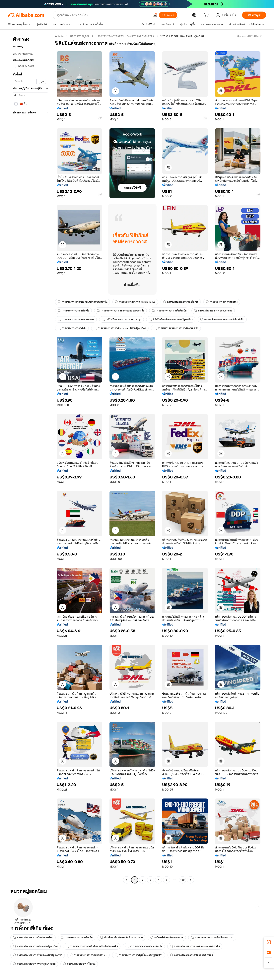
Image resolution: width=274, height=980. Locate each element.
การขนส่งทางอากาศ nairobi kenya (135, 302)
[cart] (207, 16)
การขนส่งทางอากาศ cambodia (144, 946)
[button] (155, 15)
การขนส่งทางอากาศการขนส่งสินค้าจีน (222, 319)
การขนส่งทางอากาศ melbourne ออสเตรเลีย (195, 946)
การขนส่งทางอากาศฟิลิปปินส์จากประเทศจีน (82, 302)
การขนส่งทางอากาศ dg (72, 328)
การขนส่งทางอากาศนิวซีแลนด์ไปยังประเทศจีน (92, 946)
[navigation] (30, 458)
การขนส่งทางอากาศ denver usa (213, 311)
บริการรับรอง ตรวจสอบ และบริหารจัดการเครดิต (125, 36)
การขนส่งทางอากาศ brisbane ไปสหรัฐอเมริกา (120, 328)
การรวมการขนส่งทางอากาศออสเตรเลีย (176, 328)
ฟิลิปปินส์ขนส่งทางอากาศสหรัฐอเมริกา (171, 319)
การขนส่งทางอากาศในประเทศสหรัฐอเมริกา (38, 955)
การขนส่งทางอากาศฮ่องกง (222, 302)
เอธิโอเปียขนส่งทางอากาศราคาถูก (121, 319)
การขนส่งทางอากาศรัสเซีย (73, 311)
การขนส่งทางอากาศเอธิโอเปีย (181, 302)
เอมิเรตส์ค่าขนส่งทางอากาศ (167, 938)
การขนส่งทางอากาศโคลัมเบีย (169, 311)
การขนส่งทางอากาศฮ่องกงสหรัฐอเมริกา (35, 946)
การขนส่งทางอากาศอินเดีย (77, 938)
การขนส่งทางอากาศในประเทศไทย (33, 938)
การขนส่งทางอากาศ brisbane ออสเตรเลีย (120, 311)
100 (183, 880)
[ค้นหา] (168, 15)
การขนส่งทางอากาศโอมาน (79, 964)
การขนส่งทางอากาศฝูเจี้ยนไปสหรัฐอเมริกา (139, 955)
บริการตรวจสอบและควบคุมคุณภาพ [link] (182, 36)
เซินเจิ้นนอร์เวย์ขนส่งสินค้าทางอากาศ (121, 938)
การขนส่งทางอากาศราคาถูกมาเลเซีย (34, 964)
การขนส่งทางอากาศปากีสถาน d (88, 955)
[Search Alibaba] (103, 15)
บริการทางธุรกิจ (80, 36)
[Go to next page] (190, 880)
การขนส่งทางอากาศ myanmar (76, 319)
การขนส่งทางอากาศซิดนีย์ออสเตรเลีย (191, 955)
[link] (269, 942)
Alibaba (60, 36)
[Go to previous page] (127, 880)
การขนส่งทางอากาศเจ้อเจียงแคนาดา (212, 938)
